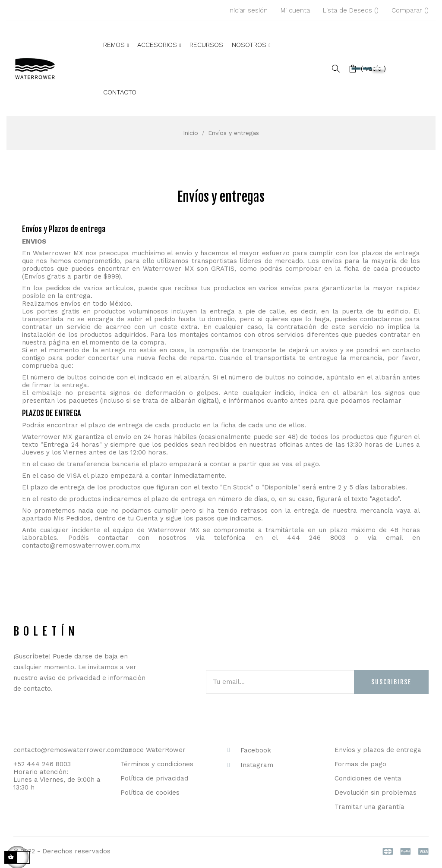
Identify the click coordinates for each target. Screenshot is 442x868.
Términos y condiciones (157, 764)
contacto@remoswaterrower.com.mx (81, 545)
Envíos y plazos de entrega (378, 750)
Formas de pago (360, 764)
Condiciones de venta (368, 778)
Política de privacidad (154, 778)
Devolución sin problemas (376, 793)
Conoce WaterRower (153, 750)
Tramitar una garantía (369, 807)
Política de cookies (150, 793)
